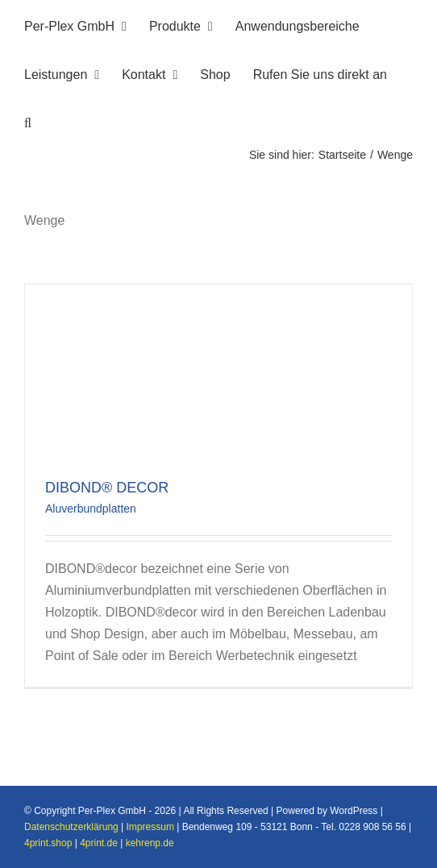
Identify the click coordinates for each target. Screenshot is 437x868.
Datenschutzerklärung (71, 827)
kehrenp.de (150, 843)
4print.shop (48, 843)
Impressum (150, 827)
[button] (28, 121)
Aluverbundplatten (91, 509)
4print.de (99, 843)
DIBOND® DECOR (107, 488)
